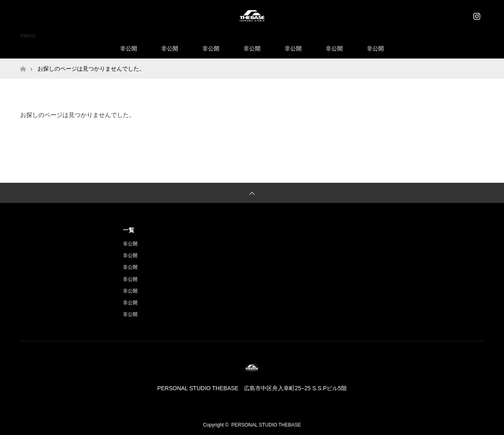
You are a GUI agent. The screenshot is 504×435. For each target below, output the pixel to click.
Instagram (476, 15)
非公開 (129, 48)
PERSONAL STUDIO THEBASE (266, 425)
